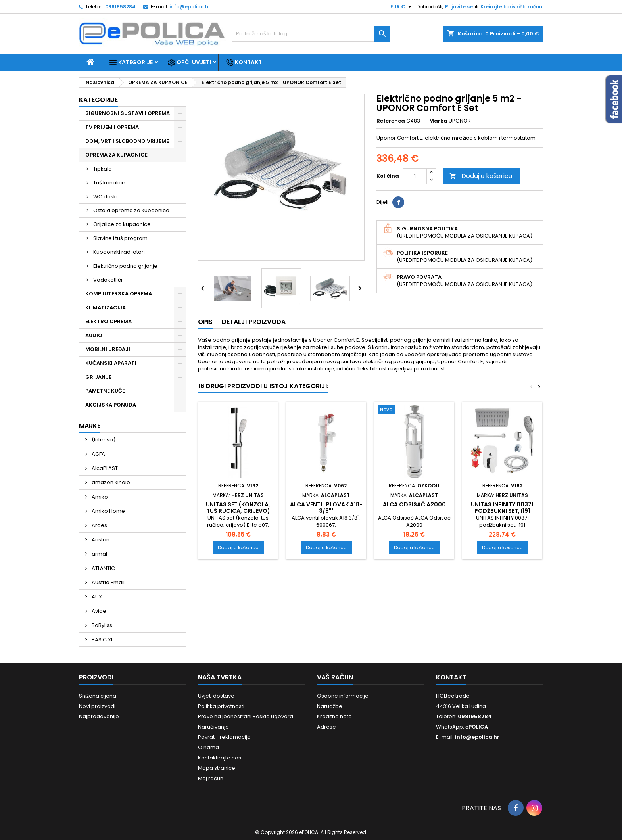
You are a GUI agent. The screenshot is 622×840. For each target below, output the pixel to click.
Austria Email (108, 582)
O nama (208, 747)
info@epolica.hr (190, 7)
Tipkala (103, 169)
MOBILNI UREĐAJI (108, 349)
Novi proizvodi (97, 706)
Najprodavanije (99, 716)
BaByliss (101, 625)
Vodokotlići (108, 280)
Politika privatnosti (221, 706)
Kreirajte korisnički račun (511, 7)
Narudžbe (330, 706)
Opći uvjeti (189, 62)
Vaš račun (335, 677)
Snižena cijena (98, 696)
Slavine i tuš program (120, 238)
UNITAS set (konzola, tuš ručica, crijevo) (238, 508)
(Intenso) (103, 440)
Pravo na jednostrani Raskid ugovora (246, 716)
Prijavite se (459, 7)
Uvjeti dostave (216, 696)
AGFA (98, 454)
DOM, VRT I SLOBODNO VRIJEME (127, 141)
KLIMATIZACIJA (106, 308)
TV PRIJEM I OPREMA (112, 127)
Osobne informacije (343, 696)
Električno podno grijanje (125, 266)
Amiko (99, 497)
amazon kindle (110, 482)
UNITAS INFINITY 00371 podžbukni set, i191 (502, 508)
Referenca (391, 121)
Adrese (326, 727)
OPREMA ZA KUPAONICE (116, 155)
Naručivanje (213, 727)
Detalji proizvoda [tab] (254, 322)
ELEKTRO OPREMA (108, 321)
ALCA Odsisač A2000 (414, 504)
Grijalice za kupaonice (122, 224)
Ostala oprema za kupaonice (131, 210)
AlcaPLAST (104, 468)
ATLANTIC (103, 568)
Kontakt (244, 62)
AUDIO (94, 335)
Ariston (100, 540)
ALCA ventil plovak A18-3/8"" (326, 508)
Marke (90, 426)
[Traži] (311, 34)
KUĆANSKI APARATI (111, 363)
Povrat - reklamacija (224, 737)
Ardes (99, 525)
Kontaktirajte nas (220, 758)
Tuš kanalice (109, 183)
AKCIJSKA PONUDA (111, 405)
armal (99, 554)
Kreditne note (334, 716)
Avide (98, 611)
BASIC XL (102, 640)
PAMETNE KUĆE (105, 391)
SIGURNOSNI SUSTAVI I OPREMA (128, 113)
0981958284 (120, 7)
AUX (96, 597)
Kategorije (131, 62)
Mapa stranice (217, 768)
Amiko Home (108, 511)
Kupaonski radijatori (119, 252)
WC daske (107, 197)
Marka (438, 121)
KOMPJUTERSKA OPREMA (119, 294)
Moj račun (211, 778)
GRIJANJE (98, 377)
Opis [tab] (205, 322)
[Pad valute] (402, 7)
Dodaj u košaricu (481, 176)
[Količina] (415, 176)
